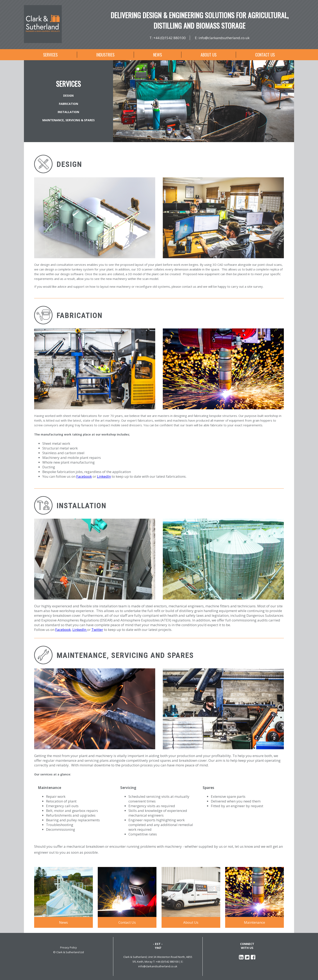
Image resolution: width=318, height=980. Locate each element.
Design (68, 96)
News (158, 55)
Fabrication (69, 104)
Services (50, 55)
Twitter (97, 630)
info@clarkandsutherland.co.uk (224, 38)
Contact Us (265, 55)
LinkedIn (104, 476)
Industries (105, 55)
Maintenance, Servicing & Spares (69, 120)
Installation (68, 112)
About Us (209, 55)
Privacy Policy (69, 947)
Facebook (84, 476)
